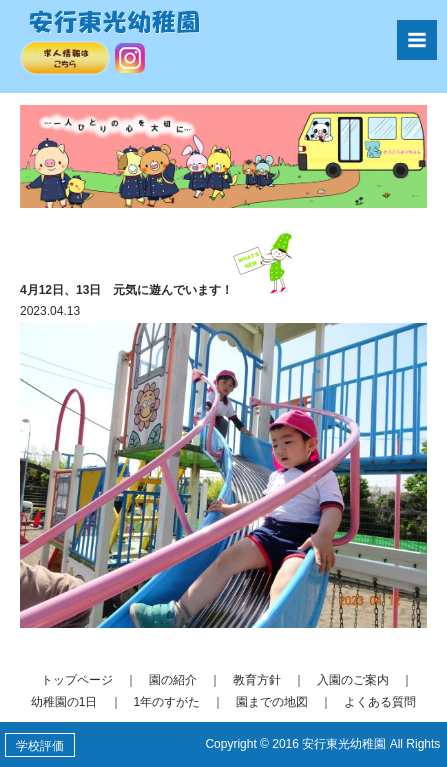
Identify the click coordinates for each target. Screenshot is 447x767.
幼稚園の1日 (64, 702)
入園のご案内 (353, 680)
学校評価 (40, 746)
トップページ (77, 680)
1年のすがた (167, 702)
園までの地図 (272, 702)
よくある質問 (380, 702)
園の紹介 (173, 680)
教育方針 (257, 680)
